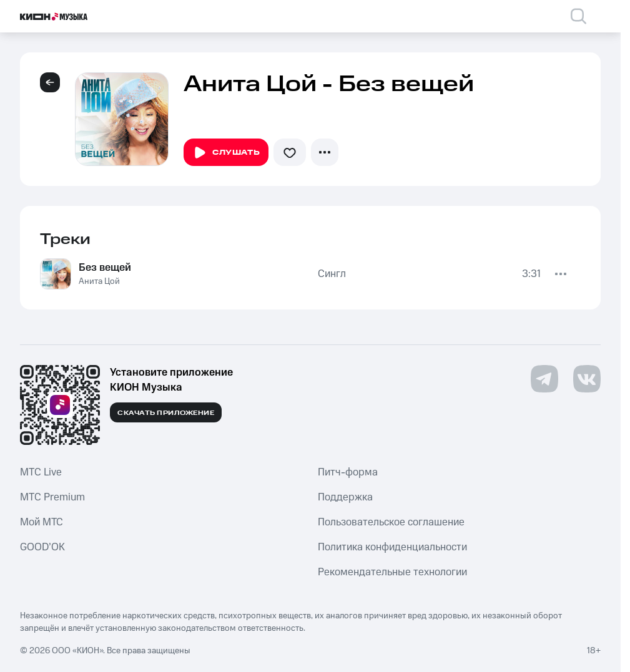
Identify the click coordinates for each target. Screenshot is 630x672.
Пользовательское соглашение (391, 522)
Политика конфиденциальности (392, 547)
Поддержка (345, 497)
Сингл (332, 274)
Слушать (226, 153)
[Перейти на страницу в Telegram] (544, 379)
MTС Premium (52, 497)
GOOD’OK (42, 547)
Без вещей (105, 268)
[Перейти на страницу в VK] (587, 379)
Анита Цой (99, 281)
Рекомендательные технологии (392, 572)
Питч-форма (348, 472)
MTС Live (41, 472)
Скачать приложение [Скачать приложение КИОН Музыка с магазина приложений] (166, 413)
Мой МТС (42, 522)
